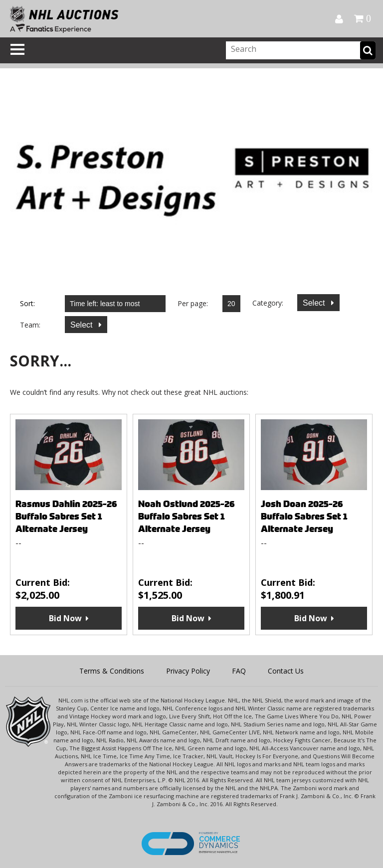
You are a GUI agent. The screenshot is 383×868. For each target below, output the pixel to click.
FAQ (239, 671)
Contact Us (286, 671)
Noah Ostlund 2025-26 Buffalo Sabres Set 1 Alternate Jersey (187, 516)
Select (315, 303)
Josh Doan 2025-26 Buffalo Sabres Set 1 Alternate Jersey (304, 516)
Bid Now (65, 618)
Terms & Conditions (112, 671)
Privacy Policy (188, 671)
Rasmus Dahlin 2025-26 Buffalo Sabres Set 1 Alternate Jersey (66, 516)
